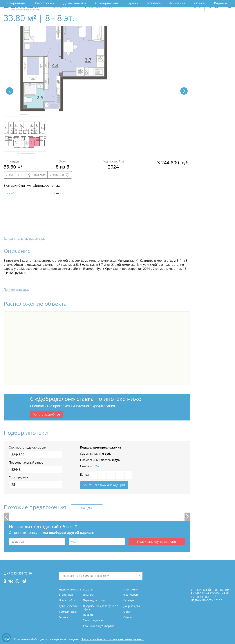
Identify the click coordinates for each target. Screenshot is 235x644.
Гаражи (133, 3)
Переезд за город (94, 600)
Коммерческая (106, 3)
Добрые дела (132, 606)
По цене (87, 508)
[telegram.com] (229, 7)
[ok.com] (210, 7)
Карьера (221, 3)
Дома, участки (75, 3)
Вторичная (16, 3)
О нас (127, 612)
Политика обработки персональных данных (112, 639)
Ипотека (154, 3)
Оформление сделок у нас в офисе (101, 608)
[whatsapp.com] (223, 7)
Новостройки (44, 3)
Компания (177, 3)
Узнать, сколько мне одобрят (104, 486)
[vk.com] (216, 7)
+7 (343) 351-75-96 (100, 7)
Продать (88, 615)
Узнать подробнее (47, 415)
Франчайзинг (132, 595)
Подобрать (157, 542)
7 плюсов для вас (94, 620)
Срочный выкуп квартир (99, 626)
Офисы (200, 3)
